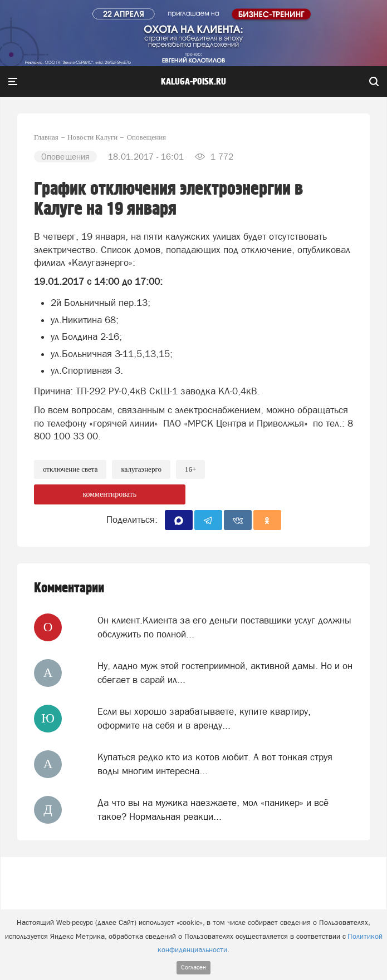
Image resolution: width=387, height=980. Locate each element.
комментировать (109, 494)
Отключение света (70, 469)
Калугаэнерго (141, 469)
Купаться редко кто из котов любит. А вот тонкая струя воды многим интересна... (215, 764)
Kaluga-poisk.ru (193, 82)
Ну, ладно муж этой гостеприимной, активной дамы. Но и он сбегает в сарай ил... (225, 672)
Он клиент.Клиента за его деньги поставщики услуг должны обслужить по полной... (224, 627)
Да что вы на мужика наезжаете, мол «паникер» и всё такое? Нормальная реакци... (213, 809)
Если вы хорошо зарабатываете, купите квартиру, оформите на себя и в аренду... (204, 718)
